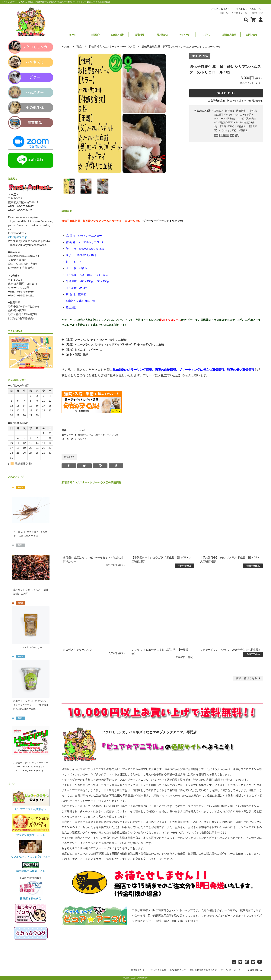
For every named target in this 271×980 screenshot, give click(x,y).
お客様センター (139, 970)
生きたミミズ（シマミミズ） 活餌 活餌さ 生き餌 (31, 592)
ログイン (207, 35)
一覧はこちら (249, 678)
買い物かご (162, 35)
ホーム (73, 35)
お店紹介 (95, 35)
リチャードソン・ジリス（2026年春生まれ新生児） (231, 650)
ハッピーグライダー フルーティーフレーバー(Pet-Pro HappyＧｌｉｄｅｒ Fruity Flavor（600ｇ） (31, 767)
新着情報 (140, 35)
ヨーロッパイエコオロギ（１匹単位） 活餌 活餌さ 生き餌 (30, 534)
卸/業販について (178, 970)
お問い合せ (252, 35)
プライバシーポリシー (232, 970)
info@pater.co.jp (18, 237)
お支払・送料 (117, 35)
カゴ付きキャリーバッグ (78, 650)
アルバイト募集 (158, 970)
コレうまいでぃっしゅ (31, 647)
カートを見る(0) (238, 101)
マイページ (184, 35)
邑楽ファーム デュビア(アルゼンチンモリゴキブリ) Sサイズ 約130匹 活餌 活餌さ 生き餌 (31, 705)
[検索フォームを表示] (246, 19)
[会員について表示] (260, 19)
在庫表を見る (218, 101)
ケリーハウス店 (126, 47)
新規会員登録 (229, 35)
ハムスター (108, 47)
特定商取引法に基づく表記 (203, 970)
